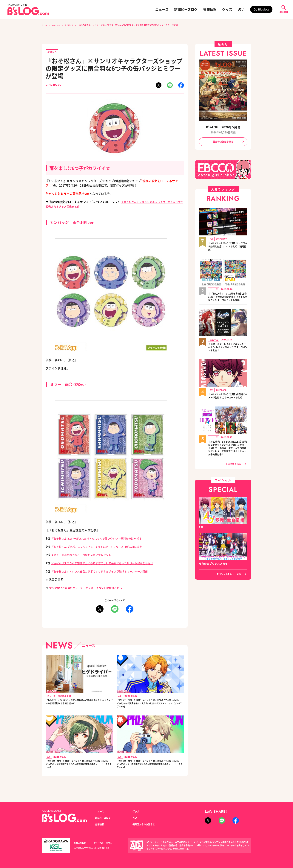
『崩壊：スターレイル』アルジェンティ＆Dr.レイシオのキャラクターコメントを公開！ (228, 353)
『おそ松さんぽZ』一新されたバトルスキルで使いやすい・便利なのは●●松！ (103, 539)
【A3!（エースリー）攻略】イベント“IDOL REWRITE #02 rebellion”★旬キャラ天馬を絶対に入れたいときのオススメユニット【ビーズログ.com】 (150, 706)
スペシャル (58, 25)
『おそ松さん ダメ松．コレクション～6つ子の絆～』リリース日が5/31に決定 (103, 547)
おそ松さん (74, 25)
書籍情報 (210, 9)
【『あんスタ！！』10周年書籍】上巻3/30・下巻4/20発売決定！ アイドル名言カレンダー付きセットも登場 (227, 300)
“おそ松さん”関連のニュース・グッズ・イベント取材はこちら (91, 588)
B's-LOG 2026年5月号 (223, 127)
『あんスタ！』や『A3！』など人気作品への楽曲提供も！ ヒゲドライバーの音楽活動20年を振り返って (79, 706)
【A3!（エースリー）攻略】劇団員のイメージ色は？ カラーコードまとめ (227, 404)
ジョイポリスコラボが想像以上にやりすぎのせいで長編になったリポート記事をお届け (109, 564)
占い (241, 9)
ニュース (162, 9)
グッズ (227, 9)
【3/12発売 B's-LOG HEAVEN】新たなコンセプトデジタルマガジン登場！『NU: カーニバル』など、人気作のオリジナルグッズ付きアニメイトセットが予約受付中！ (228, 460)
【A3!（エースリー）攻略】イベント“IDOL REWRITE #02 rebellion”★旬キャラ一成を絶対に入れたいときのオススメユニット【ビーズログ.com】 (150, 771)
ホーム (45, 25)
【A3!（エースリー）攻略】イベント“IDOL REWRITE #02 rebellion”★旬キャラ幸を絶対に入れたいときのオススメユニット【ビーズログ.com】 (79, 771)
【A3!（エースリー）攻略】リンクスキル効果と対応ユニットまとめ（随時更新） (228, 248)
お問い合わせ (81, 843)
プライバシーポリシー (108, 843)
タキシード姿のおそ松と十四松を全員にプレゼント (85, 555)
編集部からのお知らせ (146, 824)
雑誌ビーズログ (186, 9)
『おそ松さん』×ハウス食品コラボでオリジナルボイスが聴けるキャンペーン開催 (106, 572)
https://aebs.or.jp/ (182, 849)
